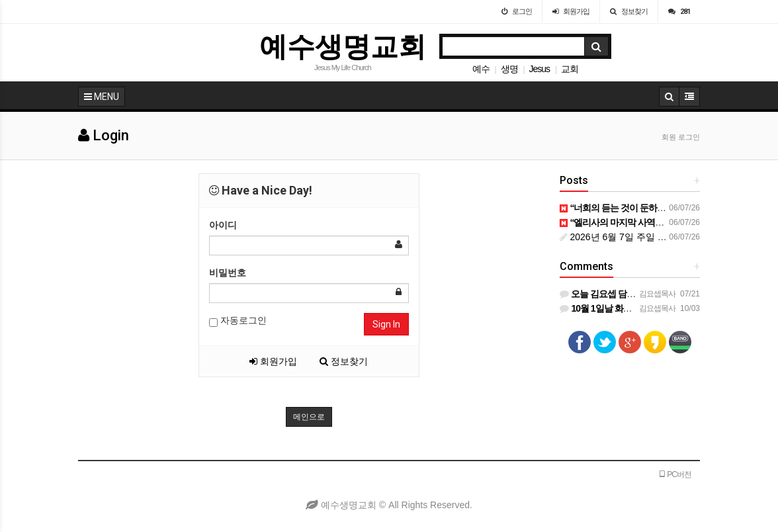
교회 (570, 69)
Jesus (539, 69)
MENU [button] (102, 97)
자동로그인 (238, 321)
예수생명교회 (343, 47)
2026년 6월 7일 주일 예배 (618, 237)
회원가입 (273, 361)
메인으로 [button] (309, 417)
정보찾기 (344, 361)
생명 (509, 69)
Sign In (386, 324)
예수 (481, 69)
